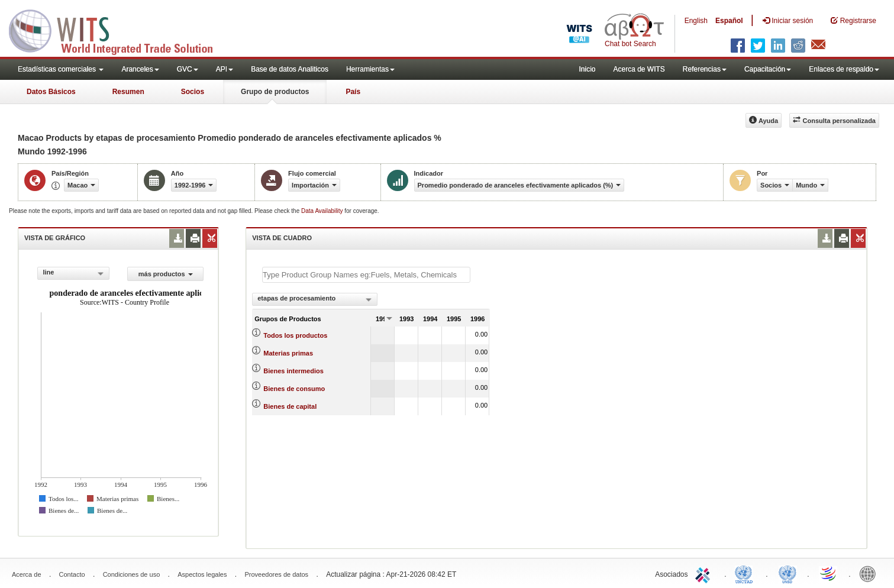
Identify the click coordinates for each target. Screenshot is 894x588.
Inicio (587, 69)
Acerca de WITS (639, 69)
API (225, 69)
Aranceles (140, 69)
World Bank (870, 573)
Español (729, 21)
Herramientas (370, 69)
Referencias (705, 69)
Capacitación (768, 69)
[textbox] (366, 275)
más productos (166, 274)
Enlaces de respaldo (844, 69)
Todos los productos (295, 335)
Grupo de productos (275, 92)
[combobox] (73, 273)
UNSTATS (788, 573)
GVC (188, 69)
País (353, 92)
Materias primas (288, 353)
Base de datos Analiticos (290, 69)
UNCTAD (746, 573)
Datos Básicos (51, 92)
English (696, 21)
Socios (193, 92)
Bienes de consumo (294, 389)
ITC (705, 573)
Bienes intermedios (293, 371)
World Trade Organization (829, 573)
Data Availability (323, 211)
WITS (118, 30)
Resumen (128, 92)
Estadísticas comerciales (61, 69)
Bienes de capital (290, 406)
